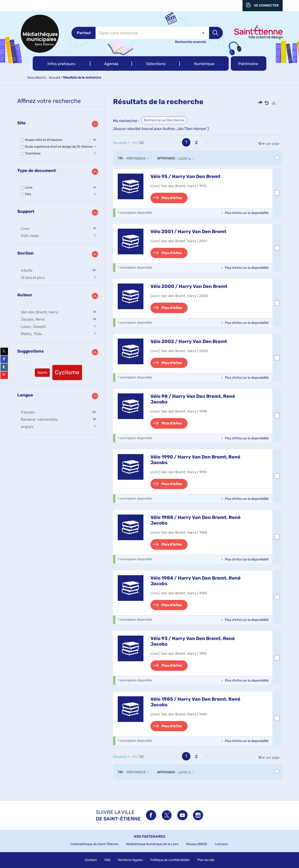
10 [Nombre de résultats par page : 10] (261, 144)
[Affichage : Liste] (188, 159)
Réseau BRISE (197, 844)
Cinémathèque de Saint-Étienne (94, 844)
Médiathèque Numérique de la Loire (152, 844)
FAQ (107, 860)
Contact (91, 860)
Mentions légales (130, 860)
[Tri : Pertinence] (139, 159)
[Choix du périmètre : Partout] (84, 33)
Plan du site (206, 860)
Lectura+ (222, 844)
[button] (62, 63)
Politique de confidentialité (170, 860)
